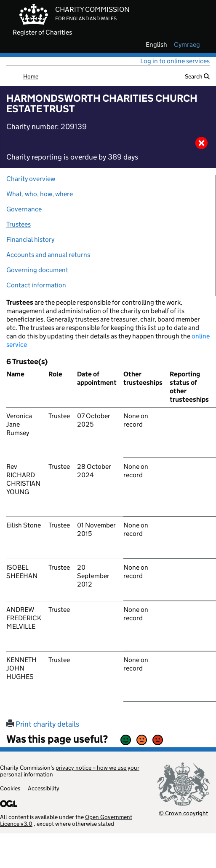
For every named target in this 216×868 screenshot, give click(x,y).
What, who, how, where (40, 194)
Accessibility (44, 788)
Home (31, 76)
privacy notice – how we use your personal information (70, 771)
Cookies (10, 788)
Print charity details (43, 724)
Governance (24, 209)
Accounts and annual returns (48, 255)
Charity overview (31, 179)
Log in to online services (175, 61)
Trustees (19, 224)
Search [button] (197, 76)
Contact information (36, 285)
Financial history (30, 239)
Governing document (37, 270)
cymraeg (187, 45)
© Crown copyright (183, 813)
